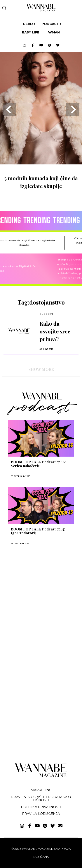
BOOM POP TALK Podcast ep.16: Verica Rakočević (38, 464)
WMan (54, 32)
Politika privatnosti (41, 807)
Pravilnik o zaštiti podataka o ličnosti (41, 798)
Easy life (31, 32)
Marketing (41, 790)
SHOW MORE (41, 369)
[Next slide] (73, 109)
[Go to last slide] (9, 109)
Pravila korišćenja (41, 814)
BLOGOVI (47, 314)
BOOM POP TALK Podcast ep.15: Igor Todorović (38, 531)
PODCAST (50, 24)
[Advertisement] (35, 596)
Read (28, 24)
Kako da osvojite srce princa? (55, 331)
